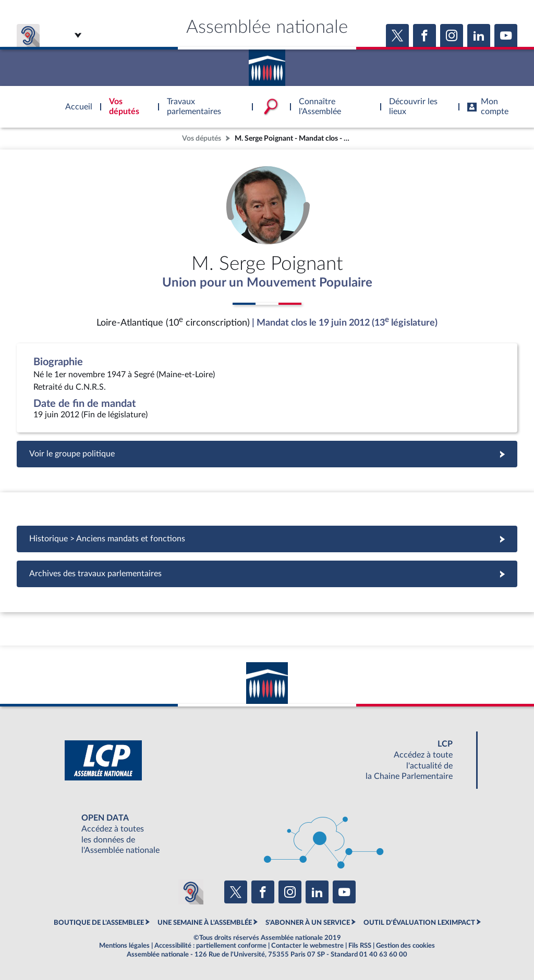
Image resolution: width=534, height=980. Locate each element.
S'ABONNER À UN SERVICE (308, 923)
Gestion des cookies (405, 946)
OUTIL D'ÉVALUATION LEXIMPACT (419, 923)
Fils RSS (360, 946)
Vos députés (202, 138)
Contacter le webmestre (307, 946)
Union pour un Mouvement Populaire (267, 283)
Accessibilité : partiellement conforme (210, 946)
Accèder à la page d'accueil (267, 64)
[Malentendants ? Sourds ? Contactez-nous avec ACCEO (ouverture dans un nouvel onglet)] (191, 892)
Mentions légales (124, 946)
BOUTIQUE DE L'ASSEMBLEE (99, 923)
